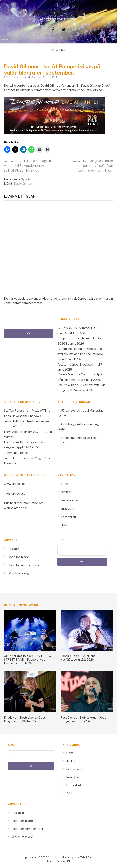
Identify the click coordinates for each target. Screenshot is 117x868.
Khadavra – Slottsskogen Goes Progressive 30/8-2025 (25, 719)
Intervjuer (68, 509)
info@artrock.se (15, 494)
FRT (68, 861)
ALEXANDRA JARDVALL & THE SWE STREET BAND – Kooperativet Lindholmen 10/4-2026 (29, 660)
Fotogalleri (68, 517)
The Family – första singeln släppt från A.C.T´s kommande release (25, 448)
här (25, 508)
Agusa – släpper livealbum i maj (79, 365)
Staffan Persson (15, 411)
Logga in (14, 549)
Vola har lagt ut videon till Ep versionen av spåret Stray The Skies (28, 166)
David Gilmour (24, 184)
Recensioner (70, 500)
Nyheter (26, 179)
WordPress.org (18, 573)
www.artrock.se (15, 484)
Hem (65, 484)
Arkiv (65, 525)
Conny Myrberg (29, 77)
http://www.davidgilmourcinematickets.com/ (75, 90)
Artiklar (66, 492)
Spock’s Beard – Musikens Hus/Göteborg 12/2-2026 (78, 658)
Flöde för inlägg (18, 557)
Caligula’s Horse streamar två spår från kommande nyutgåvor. (93, 166)
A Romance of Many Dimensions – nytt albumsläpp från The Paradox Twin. (81, 354)
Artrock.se (58, 13)
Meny (61, 50)
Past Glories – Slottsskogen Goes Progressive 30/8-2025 (83, 719)
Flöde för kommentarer (23, 565)
